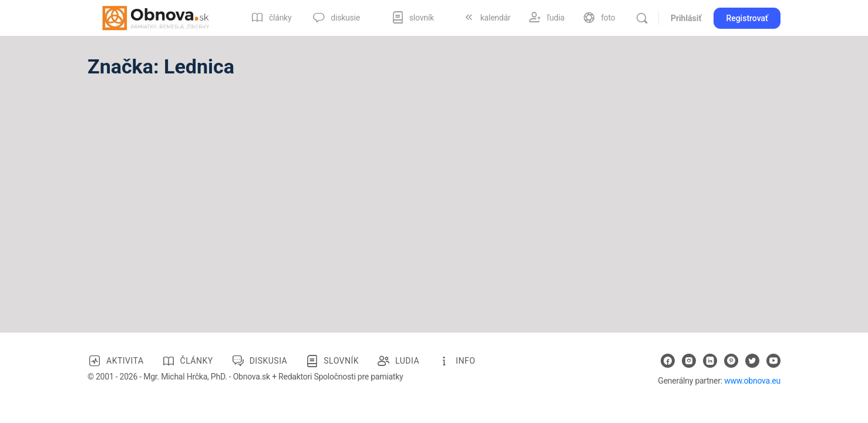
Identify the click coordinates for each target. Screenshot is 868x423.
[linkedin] (710, 361)
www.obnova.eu (752, 381)
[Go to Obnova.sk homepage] (156, 17)
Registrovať (747, 18)
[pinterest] (731, 361)
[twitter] (752, 361)
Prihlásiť (686, 18)
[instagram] (689, 361)
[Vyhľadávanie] (642, 18)
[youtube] (773, 361)
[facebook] (668, 361)
